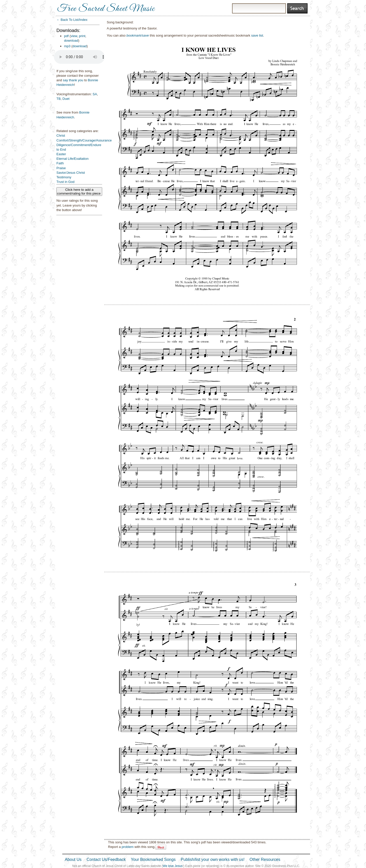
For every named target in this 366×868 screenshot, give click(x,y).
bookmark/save (138, 35)
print (82, 36)
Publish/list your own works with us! (213, 859)
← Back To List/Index (72, 20)
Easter (61, 154)
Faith (60, 163)
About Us (73, 859)
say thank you (73, 80)
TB (59, 99)
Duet (66, 99)
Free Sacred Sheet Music (106, 9)
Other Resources (265, 859)
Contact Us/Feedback (106, 859)
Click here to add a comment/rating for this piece (79, 192)
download (71, 41)
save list (257, 35)
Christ (61, 136)
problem (127, 847)
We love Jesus (173, 866)
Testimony (64, 177)
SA (95, 94)
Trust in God (65, 182)
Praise (61, 168)
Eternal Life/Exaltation (72, 159)
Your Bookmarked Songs (153, 859)
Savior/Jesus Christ (71, 173)
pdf (66, 36)
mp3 (67, 46)
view (74, 36)
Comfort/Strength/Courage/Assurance (84, 140)
